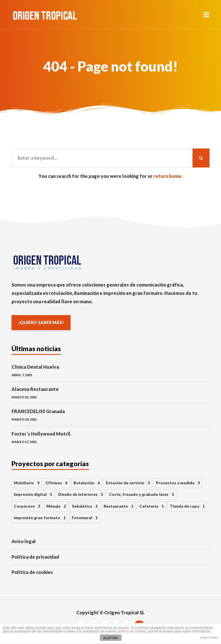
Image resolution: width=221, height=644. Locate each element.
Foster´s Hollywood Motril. (41, 434)
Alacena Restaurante (35, 389)
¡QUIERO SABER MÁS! (41, 322)
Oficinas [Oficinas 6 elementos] (56, 483)
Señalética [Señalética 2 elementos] (85, 506)
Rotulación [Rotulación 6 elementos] (87, 483)
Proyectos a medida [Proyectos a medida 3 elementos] (178, 483)
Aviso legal (24, 541)
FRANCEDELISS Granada (38, 411)
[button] (206, 14)
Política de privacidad (35, 557)
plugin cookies (209, 638)
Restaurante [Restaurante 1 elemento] (118, 506)
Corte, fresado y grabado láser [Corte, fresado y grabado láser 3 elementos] (142, 494)
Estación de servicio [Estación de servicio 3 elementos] (128, 483)
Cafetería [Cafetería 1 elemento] (152, 506)
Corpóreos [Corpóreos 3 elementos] (27, 506)
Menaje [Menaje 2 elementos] (56, 506)
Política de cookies (32, 572)
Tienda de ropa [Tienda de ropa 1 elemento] (187, 506)
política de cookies (132, 631)
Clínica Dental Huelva (35, 367)
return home (167, 176)
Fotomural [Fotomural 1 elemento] (85, 518)
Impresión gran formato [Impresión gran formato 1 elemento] (40, 518)
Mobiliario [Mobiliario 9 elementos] (27, 483)
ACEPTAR (110, 638)
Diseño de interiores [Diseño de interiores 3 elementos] (81, 494)
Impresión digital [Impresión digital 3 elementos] (33, 494)
